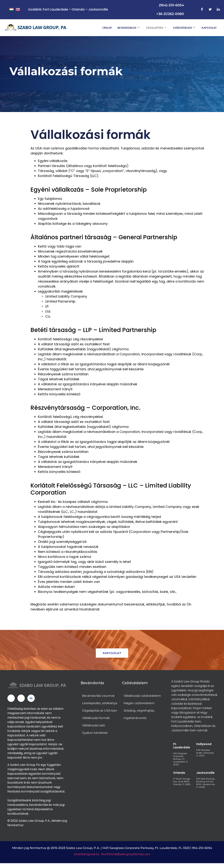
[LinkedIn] (218, 10)
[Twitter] (210, 10)
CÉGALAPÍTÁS (156, 28)
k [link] (35, 810)
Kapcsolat (209, 28)
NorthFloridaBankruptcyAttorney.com (126, 855)
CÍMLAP (107, 28)
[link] (35, 810)
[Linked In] (31, 699)
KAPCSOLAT (112, 654)
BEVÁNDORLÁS (128, 28)
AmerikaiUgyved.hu (86, 855)
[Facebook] (202, 10)
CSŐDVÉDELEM (184, 28)
